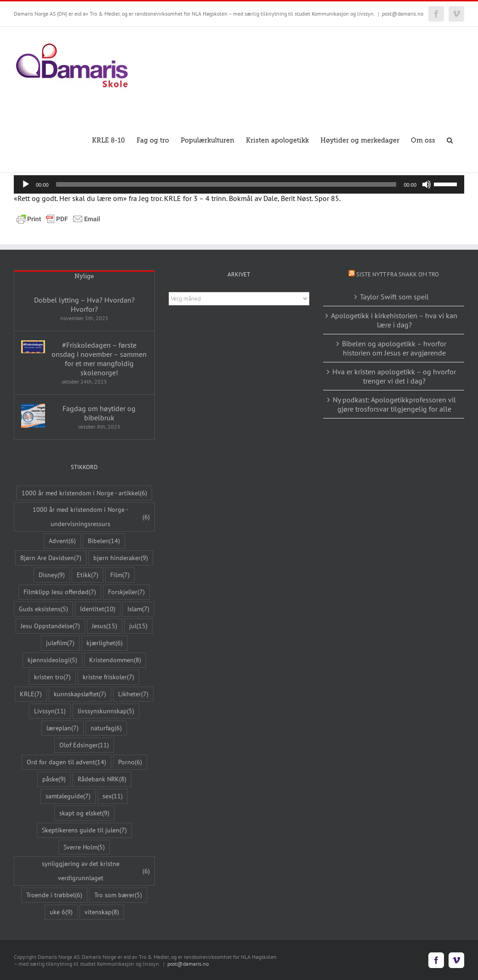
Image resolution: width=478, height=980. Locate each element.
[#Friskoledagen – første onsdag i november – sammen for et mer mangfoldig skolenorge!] (33, 347)
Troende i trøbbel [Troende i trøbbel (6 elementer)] (54, 895)
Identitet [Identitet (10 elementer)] (98, 609)
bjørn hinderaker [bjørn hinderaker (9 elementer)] (121, 558)
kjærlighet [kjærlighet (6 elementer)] (105, 643)
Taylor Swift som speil (394, 297)
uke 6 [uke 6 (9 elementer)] (61, 912)
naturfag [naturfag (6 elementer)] (106, 728)
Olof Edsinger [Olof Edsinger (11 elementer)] (84, 745)
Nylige (84, 276)
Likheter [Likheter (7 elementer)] (133, 694)
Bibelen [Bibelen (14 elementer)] (104, 541)
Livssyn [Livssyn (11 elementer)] (50, 711)
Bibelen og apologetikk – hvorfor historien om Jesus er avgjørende (394, 348)
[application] (239, 184)
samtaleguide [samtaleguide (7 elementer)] (68, 796)
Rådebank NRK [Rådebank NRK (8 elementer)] (102, 779)
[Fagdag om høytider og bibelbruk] (33, 416)
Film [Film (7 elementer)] (120, 575)
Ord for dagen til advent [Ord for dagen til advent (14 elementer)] (66, 762)
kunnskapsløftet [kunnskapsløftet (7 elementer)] (80, 694)
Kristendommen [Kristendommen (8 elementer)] (115, 660)
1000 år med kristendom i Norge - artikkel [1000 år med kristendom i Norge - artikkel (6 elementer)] (84, 493)
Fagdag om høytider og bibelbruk (99, 413)
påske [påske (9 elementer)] (54, 779)
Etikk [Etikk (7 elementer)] (88, 575)
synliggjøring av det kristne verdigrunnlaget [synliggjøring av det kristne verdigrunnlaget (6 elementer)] (96, 871)
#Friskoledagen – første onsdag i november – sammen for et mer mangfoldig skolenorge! (99, 359)
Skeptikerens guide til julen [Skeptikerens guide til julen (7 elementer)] (84, 830)
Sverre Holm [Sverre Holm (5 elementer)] (84, 847)
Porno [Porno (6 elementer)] (130, 762)
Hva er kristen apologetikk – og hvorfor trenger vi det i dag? (394, 376)
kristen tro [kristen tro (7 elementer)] (52, 677)
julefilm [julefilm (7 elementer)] (60, 643)
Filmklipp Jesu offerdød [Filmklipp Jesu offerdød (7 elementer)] (60, 592)
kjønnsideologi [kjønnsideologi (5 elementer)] (52, 660)
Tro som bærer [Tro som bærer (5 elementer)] (118, 895)
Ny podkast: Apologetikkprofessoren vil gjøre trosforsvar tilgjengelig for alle (394, 404)
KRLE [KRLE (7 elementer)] (31, 694)
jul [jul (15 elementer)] (138, 626)
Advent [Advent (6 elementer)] (62, 541)
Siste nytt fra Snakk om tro (398, 274)
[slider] (226, 184)
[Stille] (427, 184)
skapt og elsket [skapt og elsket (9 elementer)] (84, 813)
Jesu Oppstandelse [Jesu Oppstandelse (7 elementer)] (50, 626)
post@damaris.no (403, 14)
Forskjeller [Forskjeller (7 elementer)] (126, 592)
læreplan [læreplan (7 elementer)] (63, 728)
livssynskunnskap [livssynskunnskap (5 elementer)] (106, 711)
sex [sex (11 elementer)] (113, 796)
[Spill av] (26, 184)
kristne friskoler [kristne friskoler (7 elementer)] (108, 677)
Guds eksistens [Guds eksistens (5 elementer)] (43, 609)
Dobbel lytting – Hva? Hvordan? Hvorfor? (84, 304)
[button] (450, 140)
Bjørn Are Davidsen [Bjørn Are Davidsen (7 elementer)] (51, 558)
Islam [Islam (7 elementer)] (138, 609)
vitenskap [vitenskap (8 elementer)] (102, 912)
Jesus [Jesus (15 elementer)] (105, 626)
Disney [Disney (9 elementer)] (52, 575)
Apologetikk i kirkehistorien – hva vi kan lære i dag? (394, 320)
